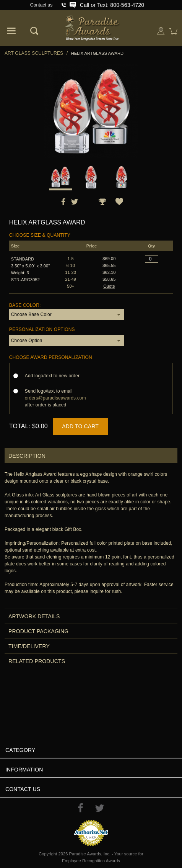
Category (20, 750)
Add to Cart (80, 426)
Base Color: (25, 305)
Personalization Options (42, 329)
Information (24, 770)
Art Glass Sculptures (34, 53)
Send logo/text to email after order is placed (55, 398)
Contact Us (23, 789)
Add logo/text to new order (54, 376)
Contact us (41, 5)
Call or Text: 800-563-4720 (112, 5)
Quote (109, 286)
